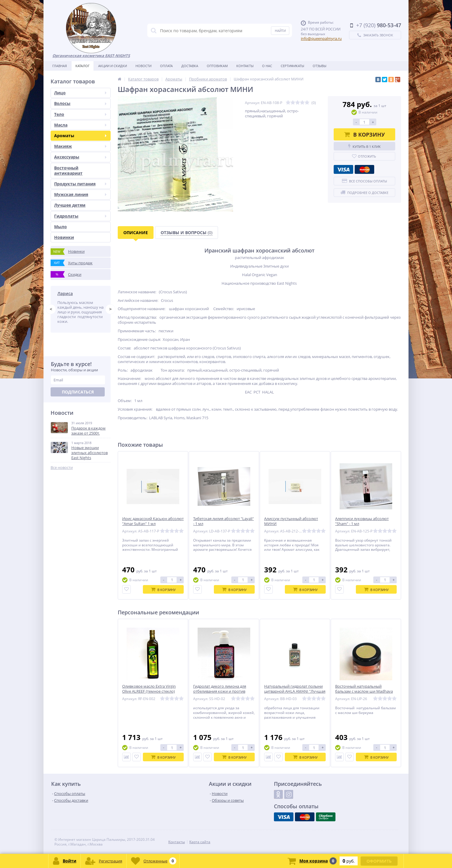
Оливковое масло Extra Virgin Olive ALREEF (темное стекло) (149, 689)
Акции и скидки (113, 66)
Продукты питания (80, 184)
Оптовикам (217, 66)
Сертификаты (292, 66)
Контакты (245, 66)
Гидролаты (80, 216)
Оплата (166, 66)
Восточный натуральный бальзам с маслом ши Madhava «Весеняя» (364, 691)
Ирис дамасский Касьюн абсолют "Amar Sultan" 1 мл (153, 521)
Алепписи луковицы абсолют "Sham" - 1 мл (362, 521)
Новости (143, 66)
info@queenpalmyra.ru (321, 38)
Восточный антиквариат (68, 170)
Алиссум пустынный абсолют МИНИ (291, 521)
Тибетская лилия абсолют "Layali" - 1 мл (223, 521)
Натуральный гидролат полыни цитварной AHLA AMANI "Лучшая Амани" (295, 691)
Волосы (80, 103)
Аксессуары (80, 157)
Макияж (80, 146)
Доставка (190, 66)
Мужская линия (80, 194)
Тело (80, 114)
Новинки (64, 237)
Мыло (60, 227)
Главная (60, 66)
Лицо (80, 93)
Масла (80, 125)
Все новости (62, 477)
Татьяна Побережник (80, 293)
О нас (267, 66)
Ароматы (80, 136)
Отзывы (319, 66)
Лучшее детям (70, 205)
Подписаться (78, 401)
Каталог (83, 66)
